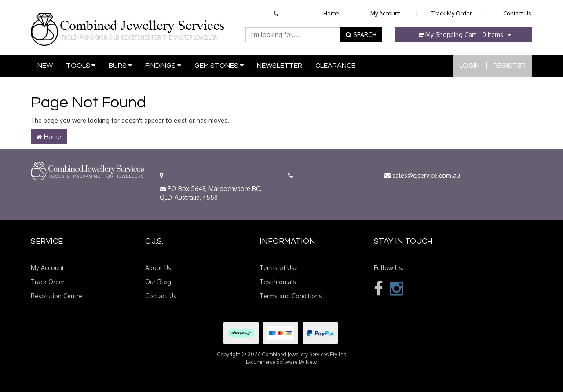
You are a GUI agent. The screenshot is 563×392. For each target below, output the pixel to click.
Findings (163, 65)
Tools (81, 65)
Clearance (335, 66)
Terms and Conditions (291, 296)
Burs (120, 65)
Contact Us (517, 13)
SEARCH (361, 35)
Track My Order (452, 13)
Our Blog (158, 282)
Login (470, 66)
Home (331, 13)
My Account (385, 13)
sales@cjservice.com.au (422, 175)
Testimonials (278, 282)
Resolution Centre (57, 296)
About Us (158, 268)
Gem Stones (219, 65)
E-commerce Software (272, 362)
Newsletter (280, 66)
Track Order (48, 282)
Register (509, 66)
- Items (461, 35)
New (45, 66)
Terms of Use (279, 268)
